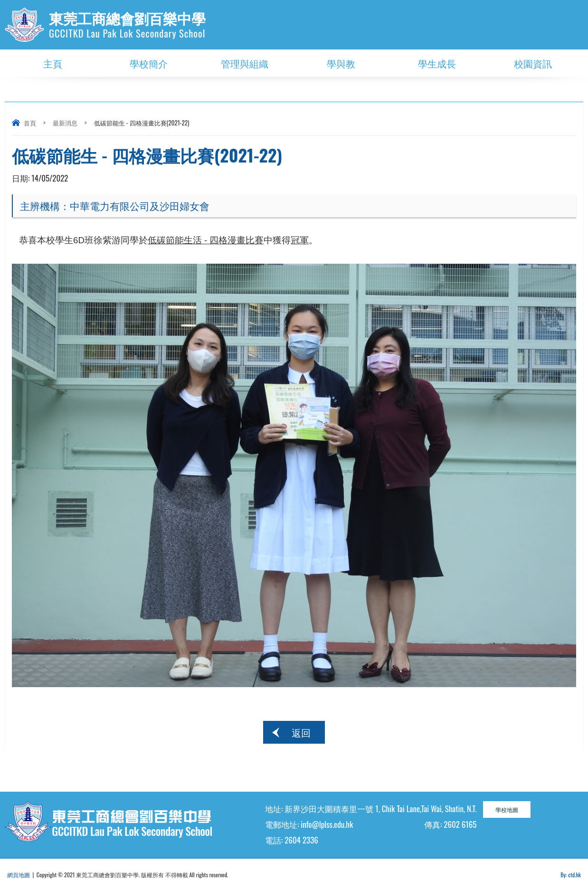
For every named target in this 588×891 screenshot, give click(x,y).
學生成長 (437, 63)
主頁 (53, 63)
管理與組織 (245, 63)
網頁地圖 (19, 875)
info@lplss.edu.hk (327, 824)
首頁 (30, 123)
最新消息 (65, 123)
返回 (301, 732)
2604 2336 (301, 840)
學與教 (341, 63)
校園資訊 (533, 63)
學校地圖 (507, 810)
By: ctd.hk (571, 875)
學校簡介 (149, 63)
